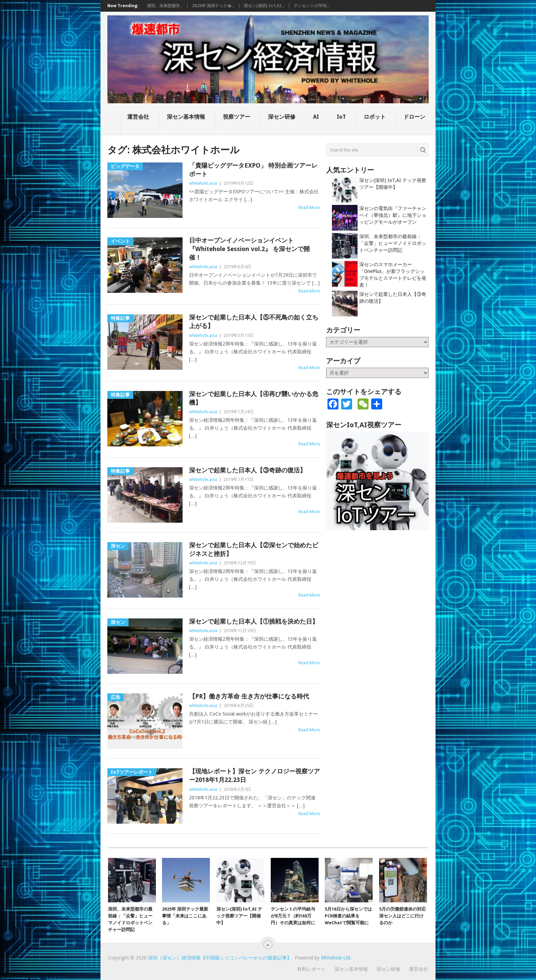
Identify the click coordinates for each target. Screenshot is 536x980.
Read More (309, 207)
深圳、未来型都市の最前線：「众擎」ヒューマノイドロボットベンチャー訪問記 (393, 243)
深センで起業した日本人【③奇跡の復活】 (247, 470)
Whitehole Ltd (336, 958)
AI (316, 117)
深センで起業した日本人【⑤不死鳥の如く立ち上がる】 (254, 322)
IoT (341, 117)
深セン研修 (282, 117)
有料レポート (311, 969)
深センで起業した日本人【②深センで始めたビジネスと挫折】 (254, 549)
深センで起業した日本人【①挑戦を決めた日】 (254, 621)
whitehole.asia (203, 183)
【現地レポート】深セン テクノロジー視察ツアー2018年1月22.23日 (254, 775)
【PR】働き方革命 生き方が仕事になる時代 (249, 696)
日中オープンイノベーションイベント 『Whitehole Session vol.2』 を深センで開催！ (249, 249)
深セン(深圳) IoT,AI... (264, 6)
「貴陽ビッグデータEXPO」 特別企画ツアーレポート (253, 170)
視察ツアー (237, 117)
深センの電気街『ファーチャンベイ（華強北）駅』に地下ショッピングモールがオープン (393, 215)
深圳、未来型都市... (165, 6)
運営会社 (138, 117)
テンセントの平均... (312, 6)
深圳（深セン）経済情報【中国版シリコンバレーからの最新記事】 (220, 958)
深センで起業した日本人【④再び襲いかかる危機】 (254, 398)
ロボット (375, 117)
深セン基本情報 (186, 117)
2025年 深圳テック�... (213, 6)
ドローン (414, 117)
